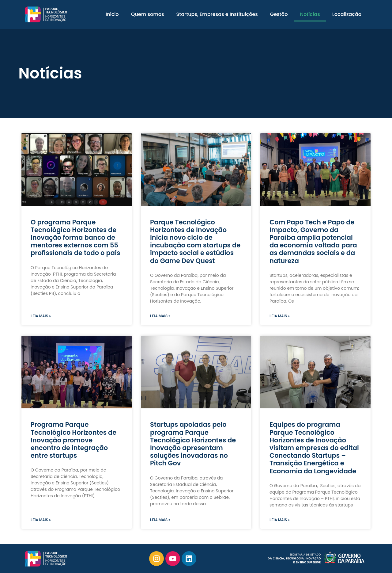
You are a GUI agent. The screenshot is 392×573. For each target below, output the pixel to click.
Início (112, 14)
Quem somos (148, 14)
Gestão (279, 14)
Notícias (310, 14)
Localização (347, 14)
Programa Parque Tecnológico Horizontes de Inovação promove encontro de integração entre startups (73, 440)
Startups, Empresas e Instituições (217, 14)
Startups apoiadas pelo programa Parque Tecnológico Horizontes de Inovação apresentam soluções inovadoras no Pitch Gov (193, 444)
